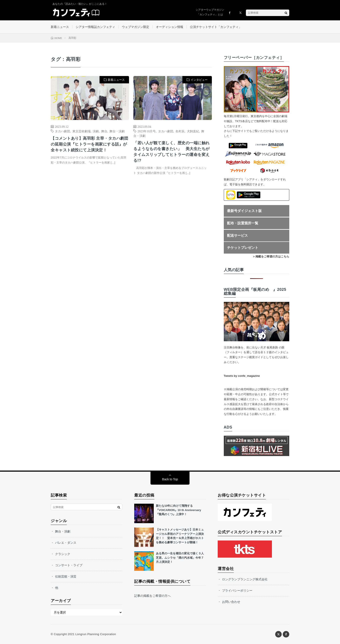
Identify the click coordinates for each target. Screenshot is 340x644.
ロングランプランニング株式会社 (245, 579)
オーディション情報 (170, 27)
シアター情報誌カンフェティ (95, 27)
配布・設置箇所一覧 (243, 223)
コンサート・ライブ (69, 565)
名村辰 (180, 131)
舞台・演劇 (117, 131)
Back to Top (170, 479)
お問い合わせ (231, 602)
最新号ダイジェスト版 (244, 211)
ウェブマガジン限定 (136, 27)
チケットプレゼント (243, 248)
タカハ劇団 (62, 131)
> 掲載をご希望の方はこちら (271, 256)
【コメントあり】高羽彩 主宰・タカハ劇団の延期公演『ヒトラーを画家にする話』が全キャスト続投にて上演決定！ (89, 144)
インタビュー (199, 80)
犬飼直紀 (193, 131)
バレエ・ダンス (66, 543)
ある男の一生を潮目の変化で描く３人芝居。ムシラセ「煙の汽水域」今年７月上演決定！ (180, 558)
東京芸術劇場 (82, 131)
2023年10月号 (147, 131)
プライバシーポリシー (237, 591)
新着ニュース (60, 27)
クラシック (63, 554)
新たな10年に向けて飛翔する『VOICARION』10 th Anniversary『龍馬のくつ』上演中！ (178, 510)
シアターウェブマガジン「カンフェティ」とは (210, 12)
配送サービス (237, 235)
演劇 (96, 131)
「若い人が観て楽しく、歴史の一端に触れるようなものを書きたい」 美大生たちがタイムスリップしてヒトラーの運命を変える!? (172, 152)
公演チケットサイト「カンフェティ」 (216, 27)
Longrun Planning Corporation (96, 634)
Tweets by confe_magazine (242, 376)
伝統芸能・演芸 (66, 576)
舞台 (104, 131)
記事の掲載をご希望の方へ (152, 596)
